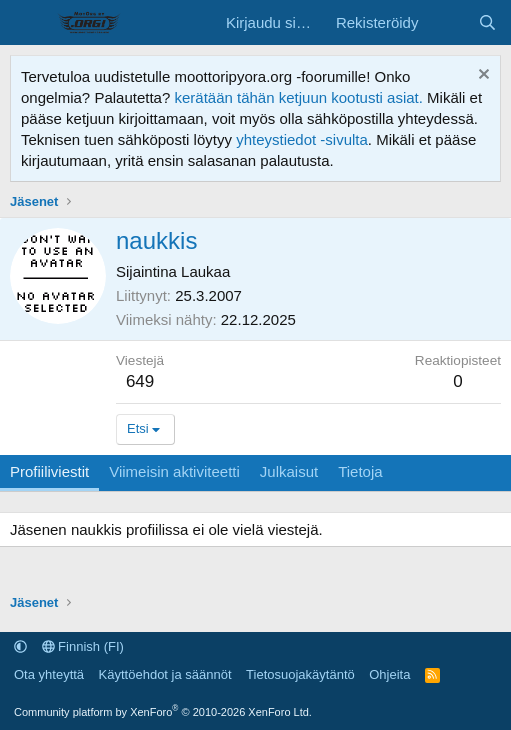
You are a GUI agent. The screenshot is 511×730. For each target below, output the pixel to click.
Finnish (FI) (83, 646)
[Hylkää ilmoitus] (481, 76)
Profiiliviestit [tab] (49, 471)
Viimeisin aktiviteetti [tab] (174, 471)
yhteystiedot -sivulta (302, 139)
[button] (20, 646)
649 (140, 381)
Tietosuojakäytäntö (300, 674)
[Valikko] (27, 23)
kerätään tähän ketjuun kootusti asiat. (298, 97)
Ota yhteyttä (49, 674)
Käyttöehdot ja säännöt (165, 674)
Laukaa (205, 271)
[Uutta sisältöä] (447, 22)
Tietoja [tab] (360, 471)
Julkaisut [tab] (289, 471)
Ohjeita (389, 674)
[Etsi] (487, 22)
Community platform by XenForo (163, 712)
